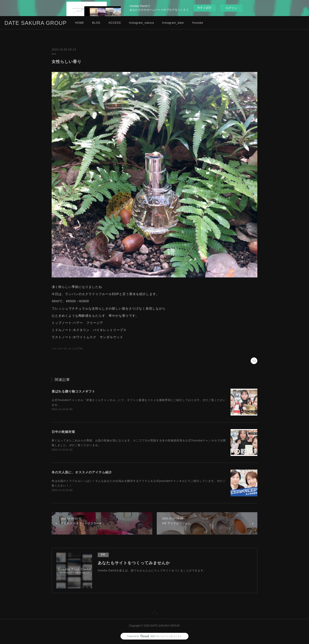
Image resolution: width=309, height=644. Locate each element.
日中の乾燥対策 (63, 432)
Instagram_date (173, 23)
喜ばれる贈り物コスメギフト (73, 391)
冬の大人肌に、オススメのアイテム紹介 (82, 472)
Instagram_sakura (142, 23)
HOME (80, 23)
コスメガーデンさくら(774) (67, 349)
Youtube (198, 23)
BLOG (96, 23)
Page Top (154, 613)
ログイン (231, 8)
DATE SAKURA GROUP (36, 23)
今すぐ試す (204, 8)
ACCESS (115, 23)
